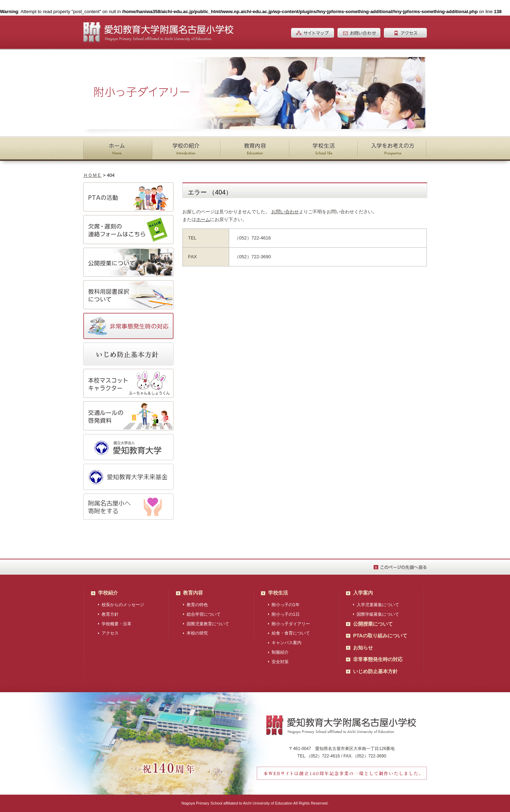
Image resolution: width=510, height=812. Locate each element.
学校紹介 (108, 593)
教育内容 (193, 593)
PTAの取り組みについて (380, 636)
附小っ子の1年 (286, 605)
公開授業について (373, 624)
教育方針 (110, 614)
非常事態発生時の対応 (378, 659)
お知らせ (363, 648)
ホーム (203, 219)
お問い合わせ (285, 212)
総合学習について (204, 614)
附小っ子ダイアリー (291, 624)
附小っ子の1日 (286, 614)
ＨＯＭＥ (92, 175)
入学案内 (363, 593)
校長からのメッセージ (123, 605)
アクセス (110, 633)
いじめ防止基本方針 (375, 671)
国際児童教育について (208, 624)
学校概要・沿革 (117, 624)
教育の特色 (197, 605)
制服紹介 (280, 652)
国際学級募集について (378, 614)
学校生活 (278, 593)
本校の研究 (197, 633)
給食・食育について (291, 633)
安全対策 (280, 662)
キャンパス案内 (287, 643)
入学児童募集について (378, 605)
